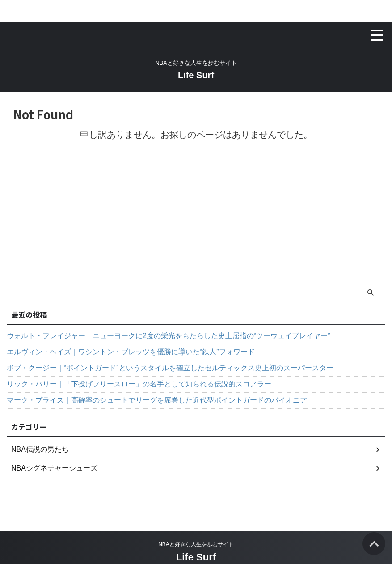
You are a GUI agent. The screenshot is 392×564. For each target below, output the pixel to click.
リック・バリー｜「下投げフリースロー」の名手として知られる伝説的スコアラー (139, 384)
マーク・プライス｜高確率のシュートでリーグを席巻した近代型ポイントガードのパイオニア (157, 400)
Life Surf (196, 75)
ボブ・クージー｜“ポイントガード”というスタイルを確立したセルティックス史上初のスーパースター (170, 368)
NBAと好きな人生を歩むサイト (196, 544)
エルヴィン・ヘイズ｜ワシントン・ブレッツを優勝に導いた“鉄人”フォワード (131, 352)
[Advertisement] (192, 217)
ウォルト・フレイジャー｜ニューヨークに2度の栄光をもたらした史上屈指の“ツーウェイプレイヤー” (169, 336)
